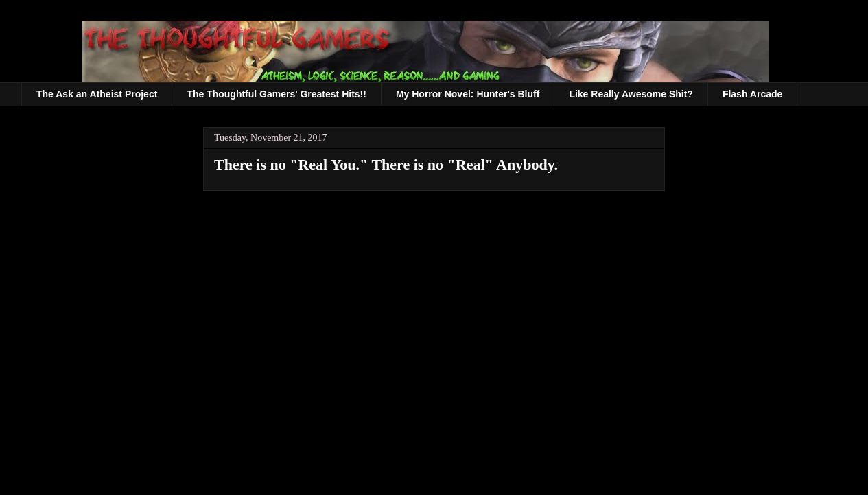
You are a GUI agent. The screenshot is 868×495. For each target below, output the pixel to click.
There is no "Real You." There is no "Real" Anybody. (386, 164)
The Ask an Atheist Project (97, 94)
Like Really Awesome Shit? (631, 94)
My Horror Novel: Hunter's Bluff (468, 94)
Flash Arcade (752, 94)
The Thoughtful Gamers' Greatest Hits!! (277, 94)
